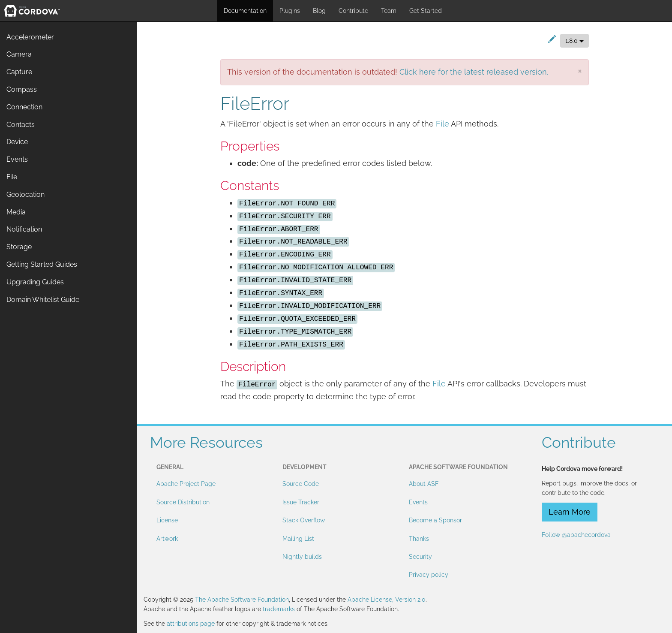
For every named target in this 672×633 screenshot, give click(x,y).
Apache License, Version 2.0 (387, 600)
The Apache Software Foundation (242, 600)
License (167, 520)
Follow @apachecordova (576, 535)
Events (418, 502)
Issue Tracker (301, 502)
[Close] (580, 71)
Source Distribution (183, 502)
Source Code (301, 484)
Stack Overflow (304, 520)
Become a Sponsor (435, 520)
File (442, 124)
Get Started (426, 11)
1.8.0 (574, 41)
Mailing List (298, 539)
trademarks (279, 609)
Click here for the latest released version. (474, 72)
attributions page (191, 624)
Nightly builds (302, 557)
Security (420, 557)
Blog (319, 11)
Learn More (570, 512)
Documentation (245, 11)
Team (389, 11)
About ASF (424, 484)
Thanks (419, 539)
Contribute (353, 11)
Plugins (290, 11)
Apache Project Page (186, 484)
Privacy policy (429, 575)
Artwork (167, 539)
